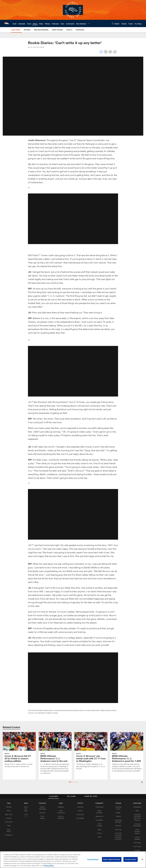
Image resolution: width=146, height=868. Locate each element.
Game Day (80, 804)
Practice (80, 808)
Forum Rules (137, 844)
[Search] (113, 24)
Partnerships (99, 804)
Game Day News (26, 806)
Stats (9, 823)
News (99, 827)
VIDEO (61, 801)
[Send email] (110, 53)
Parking (118, 814)
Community (80, 812)
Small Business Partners (137, 829)
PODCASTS (42, 801)
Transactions (9, 832)
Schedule (9, 804)
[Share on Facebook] (101, 53)
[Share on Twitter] (106, 53)
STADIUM (118, 801)
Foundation (99, 818)
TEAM (9, 801)
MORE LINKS (137, 801)
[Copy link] (115, 52)
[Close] (142, 859)
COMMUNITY (99, 801)
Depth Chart (9, 812)
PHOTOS (80, 801)
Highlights (61, 804)
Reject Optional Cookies (112, 859)
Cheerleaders (80, 816)
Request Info (99, 814)
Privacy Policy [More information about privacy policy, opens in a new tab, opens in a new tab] (49, 866)
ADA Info (118, 823)
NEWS (26, 801)
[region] (73, 860)
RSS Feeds (137, 840)
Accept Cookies (131, 859)
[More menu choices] (89, 24)
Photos (99, 831)
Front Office (9, 819)
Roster (9, 808)
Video (99, 834)
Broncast (42, 810)
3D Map (118, 810)
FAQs (137, 808)
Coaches (9, 816)
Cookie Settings (93, 859)
